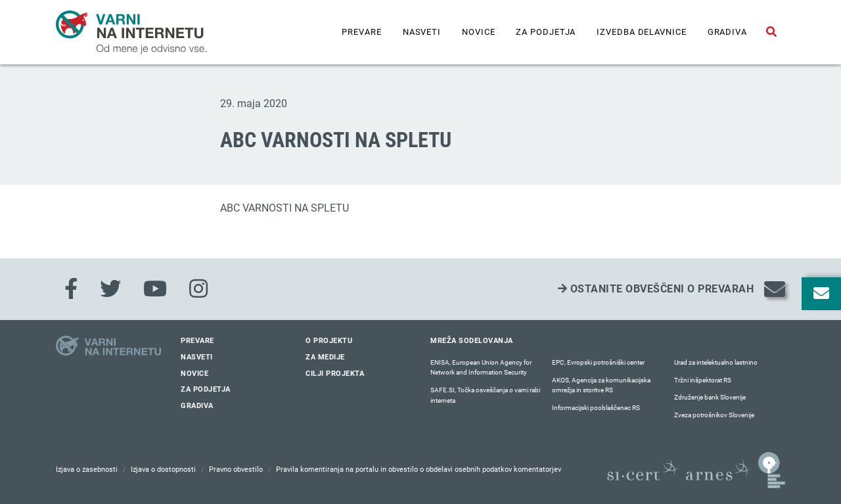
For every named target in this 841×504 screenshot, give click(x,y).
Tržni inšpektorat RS (703, 380)
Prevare (361, 32)
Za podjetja (546, 32)
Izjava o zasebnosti (87, 470)
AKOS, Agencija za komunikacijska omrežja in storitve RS (601, 385)
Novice (478, 32)
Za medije (325, 357)
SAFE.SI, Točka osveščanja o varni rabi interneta (485, 395)
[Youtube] (155, 289)
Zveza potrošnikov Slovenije (714, 415)
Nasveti (422, 32)
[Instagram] (198, 289)
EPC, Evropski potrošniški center (598, 362)
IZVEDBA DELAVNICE (641, 32)
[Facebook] (71, 289)
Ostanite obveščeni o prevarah (656, 289)
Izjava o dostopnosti (163, 470)
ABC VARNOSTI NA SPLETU (284, 208)
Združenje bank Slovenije (710, 397)
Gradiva (727, 32)
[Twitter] (110, 289)
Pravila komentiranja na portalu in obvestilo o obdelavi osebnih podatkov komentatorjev (419, 470)
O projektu (329, 341)
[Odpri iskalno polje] (771, 32)
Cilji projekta (335, 374)
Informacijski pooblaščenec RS (596, 408)
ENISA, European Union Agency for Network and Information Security (481, 368)
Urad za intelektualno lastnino (716, 362)
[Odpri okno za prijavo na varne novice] (821, 294)
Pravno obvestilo (236, 470)
